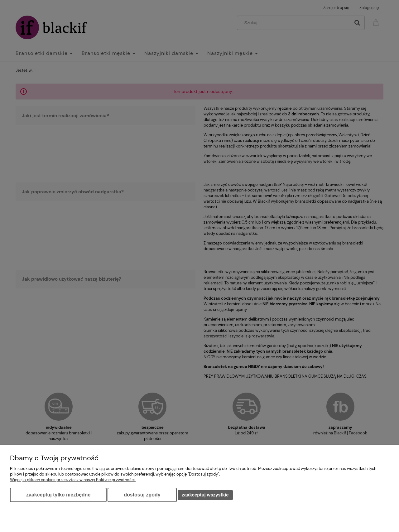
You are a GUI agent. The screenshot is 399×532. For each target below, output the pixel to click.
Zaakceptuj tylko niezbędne (58, 495)
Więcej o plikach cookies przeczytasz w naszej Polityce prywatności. (73, 480)
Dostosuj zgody (142, 495)
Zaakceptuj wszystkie (205, 495)
